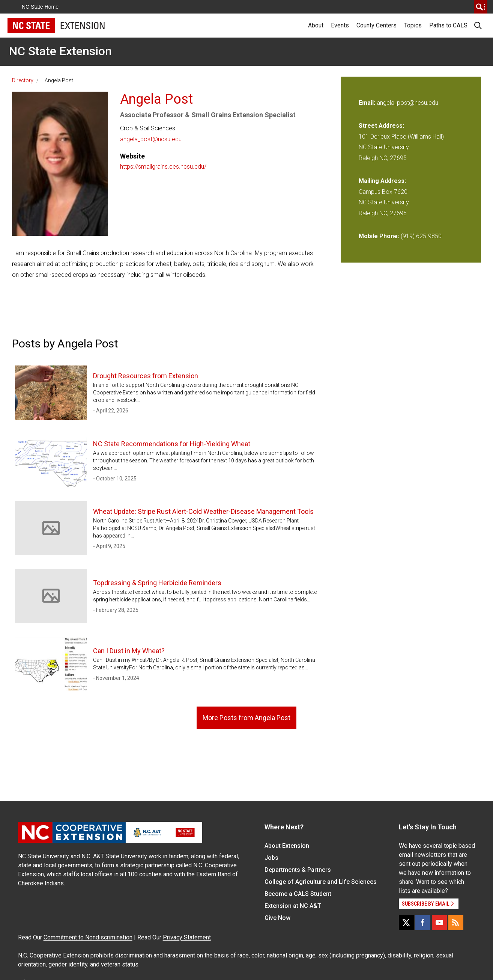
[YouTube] (439, 923)
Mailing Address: (382, 181)
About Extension (287, 846)
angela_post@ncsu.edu (151, 139)
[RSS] (456, 923)
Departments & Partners (298, 870)
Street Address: (381, 126)
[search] (481, 7)
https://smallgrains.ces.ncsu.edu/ (163, 167)
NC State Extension (60, 51)
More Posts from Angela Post (246, 718)
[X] (406, 923)
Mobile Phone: (379, 236)
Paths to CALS (448, 25)
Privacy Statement (187, 937)
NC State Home (40, 7)
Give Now (277, 918)
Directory (23, 80)
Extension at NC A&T (293, 906)
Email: (368, 103)
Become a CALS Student (298, 894)
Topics (413, 25)
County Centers (377, 25)
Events (340, 25)
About (316, 25)
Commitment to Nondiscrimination (88, 937)
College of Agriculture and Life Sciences (321, 882)
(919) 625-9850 (421, 236)
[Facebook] (423, 923)
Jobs (271, 858)
